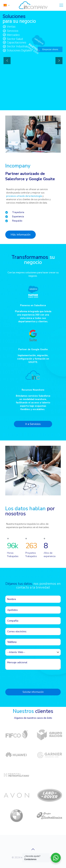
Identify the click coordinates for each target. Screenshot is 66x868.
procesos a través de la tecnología (24, 196)
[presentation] (32, 679)
